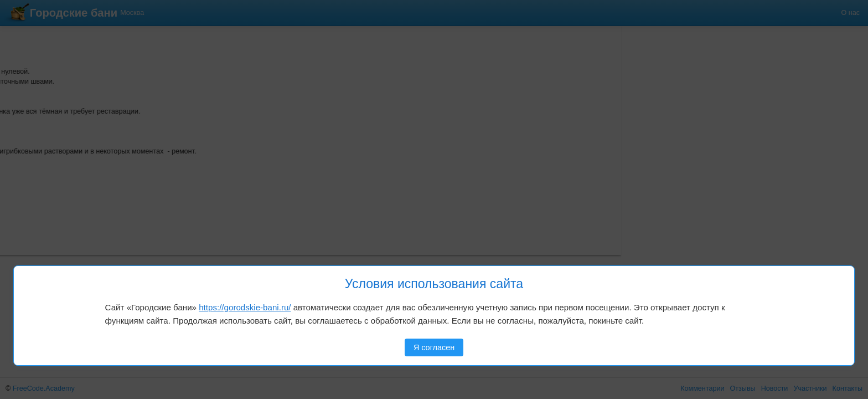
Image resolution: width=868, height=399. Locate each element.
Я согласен (434, 347)
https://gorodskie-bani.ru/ (245, 307)
